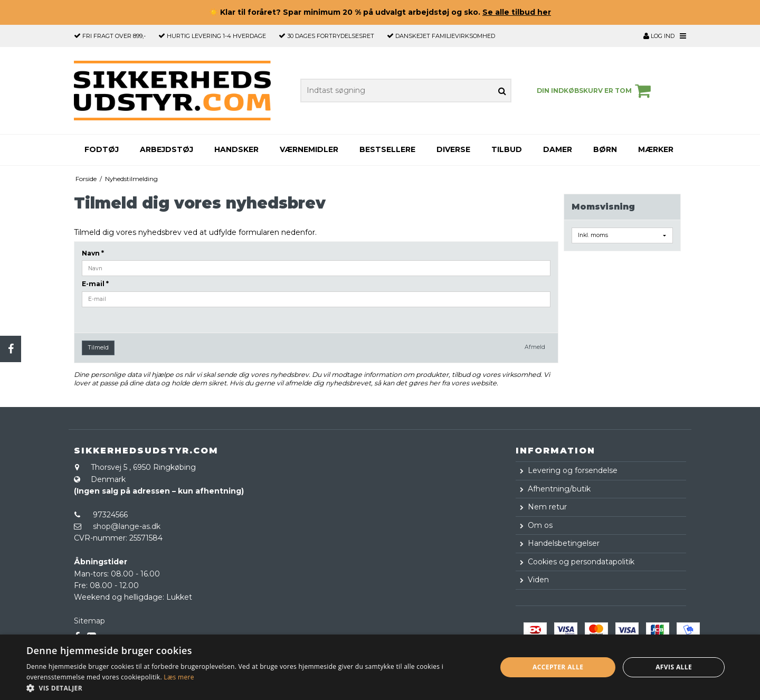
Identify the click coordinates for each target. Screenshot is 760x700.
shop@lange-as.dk (127, 526)
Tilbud (507, 149)
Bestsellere (387, 149)
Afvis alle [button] (674, 667)
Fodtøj (102, 149)
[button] (255, 687)
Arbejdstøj (167, 149)
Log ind (659, 36)
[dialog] (380, 667)
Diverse (453, 149)
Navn (93, 253)
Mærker (656, 149)
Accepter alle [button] (558, 667)
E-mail (95, 284)
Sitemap (89, 621)
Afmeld (535, 347)
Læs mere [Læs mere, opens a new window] (179, 677)
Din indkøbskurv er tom (595, 91)
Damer (558, 149)
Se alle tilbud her (517, 12)
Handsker (236, 149)
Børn (605, 149)
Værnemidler (309, 149)
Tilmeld (98, 348)
